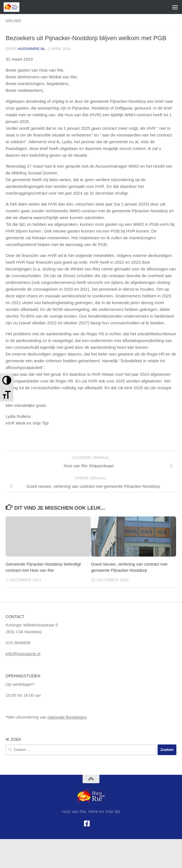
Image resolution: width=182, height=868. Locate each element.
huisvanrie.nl (31, 49)
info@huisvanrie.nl (23, 654)
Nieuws (13, 21)
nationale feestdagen (67, 717)
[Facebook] (87, 823)
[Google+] (95, 824)
